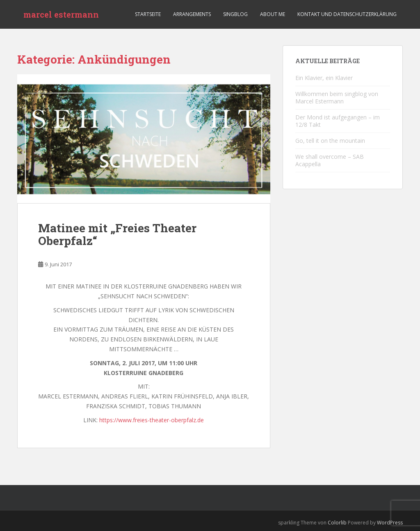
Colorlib (337, 523)
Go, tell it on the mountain (330, 141)
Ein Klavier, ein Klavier (324, 78)
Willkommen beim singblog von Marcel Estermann (337, 97)
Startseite (148, 14)
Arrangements (192, 14)
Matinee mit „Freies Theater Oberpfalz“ (117, 234)
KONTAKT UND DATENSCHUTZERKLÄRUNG (347, 14)
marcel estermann (61, 14)
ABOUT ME (273, 14)
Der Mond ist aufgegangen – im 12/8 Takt (338, 121)
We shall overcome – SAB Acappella (330, 160)
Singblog (235, 14)
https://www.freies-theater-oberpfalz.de (152, 420)
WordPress (390, 523)
